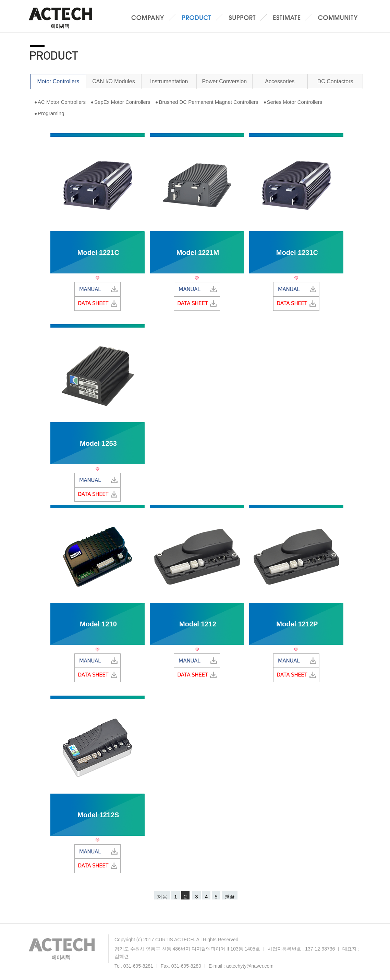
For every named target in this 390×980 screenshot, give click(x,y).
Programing (51, 113)
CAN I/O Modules (113, 81)
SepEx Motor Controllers (122, 102)
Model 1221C (98, 253)
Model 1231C (297, 253)
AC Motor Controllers (62, 102)
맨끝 (230, 897)
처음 (162, 897)
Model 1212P (297, 624)
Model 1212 (198, 624)
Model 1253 (98, 443)
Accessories (280, 81)
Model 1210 (98, 624)
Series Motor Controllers (295, 102)
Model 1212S (98, 815)
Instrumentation (169, 81)
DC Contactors (335, 81)
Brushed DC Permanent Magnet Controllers (208, 102)
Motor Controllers (58, 81)
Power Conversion (224, 81)
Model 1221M (198, 253)
